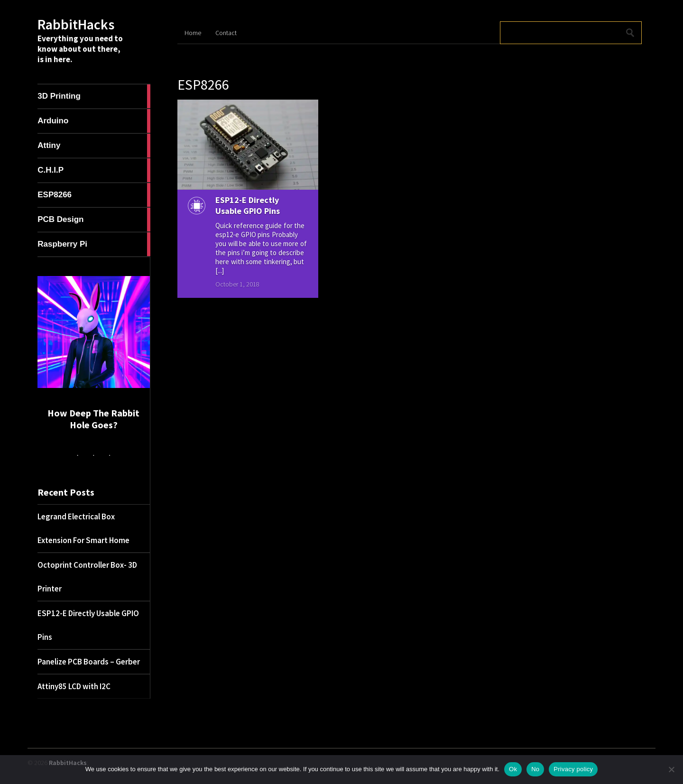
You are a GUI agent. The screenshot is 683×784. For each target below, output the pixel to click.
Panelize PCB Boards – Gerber (89, 662)
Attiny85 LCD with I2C (74, 686)
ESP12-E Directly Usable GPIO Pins (248, 205)
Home (193, 33)
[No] (671, 769)
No (535, 769)
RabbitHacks (76, 24)
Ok (513, 769)
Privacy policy (573, 769)
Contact (226, 33)
